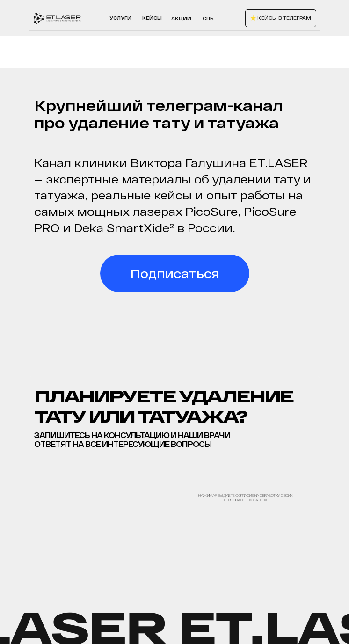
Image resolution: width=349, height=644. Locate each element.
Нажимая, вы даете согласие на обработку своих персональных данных (246, 498)
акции (181, 18)
